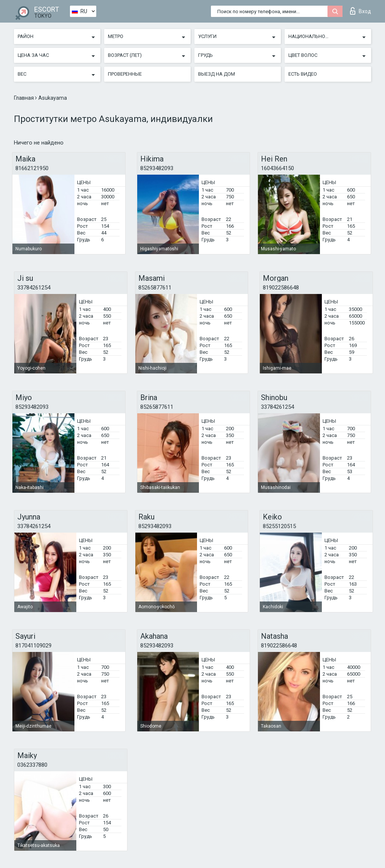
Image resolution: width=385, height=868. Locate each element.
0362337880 (32, 765)
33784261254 (34, 288)
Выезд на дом (217, 74)
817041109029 (33, 646)
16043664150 (277, 168)
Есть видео (303, 74)
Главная (24, 98)
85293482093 (157, 168)
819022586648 (281, 288)
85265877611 (155, 288)
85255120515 (279, 526)
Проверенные (125, 74)
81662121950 (32, 168)
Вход (361, 11)
